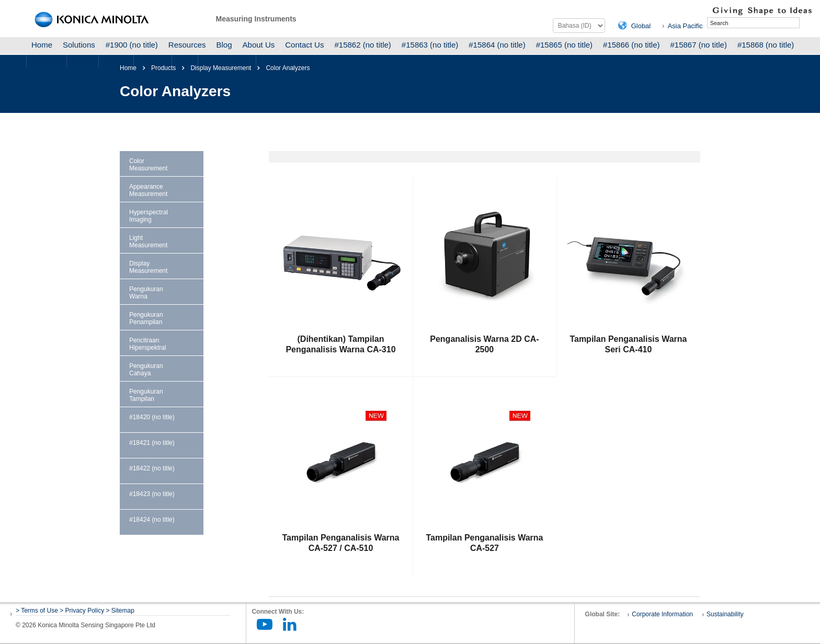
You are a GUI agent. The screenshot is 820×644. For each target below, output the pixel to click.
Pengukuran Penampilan (146, 318)
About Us (259, 45)
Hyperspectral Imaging (149, 216)
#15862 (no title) (362, 45)
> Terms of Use (38, 611)
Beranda (46, 61)
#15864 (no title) (497, 45)
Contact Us (304, 45)
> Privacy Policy (82, 611)
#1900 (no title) (132, 45)
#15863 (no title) (430, 45)
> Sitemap (120, 611)
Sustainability (725, 614)
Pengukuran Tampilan (146, 395)
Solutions (79, 45)
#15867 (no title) (698, 45)
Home (42, 45)
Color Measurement (148, 165)
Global (641, 26)
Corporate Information (662, 614)
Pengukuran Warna (146, 293)
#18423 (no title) (152, 494)
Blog (224, 45)
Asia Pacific (685, 26)
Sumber (152, 61)
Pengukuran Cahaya (146, 370)
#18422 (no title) (152, 468)
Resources (187, 45)
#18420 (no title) (152, 417)
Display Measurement (148, 267)
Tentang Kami (227, 61)
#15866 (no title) (631, 45)
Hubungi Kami (286, 61)
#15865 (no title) (564, 45)
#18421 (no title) (152, 443)
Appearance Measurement (148, 190)
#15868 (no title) (766, 45)
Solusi (82, 61)
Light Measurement (148, 241)
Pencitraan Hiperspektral (148, 344)
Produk (116, 61)
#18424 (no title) (152, 520)
